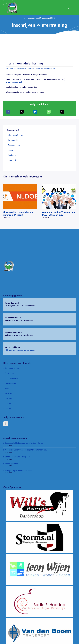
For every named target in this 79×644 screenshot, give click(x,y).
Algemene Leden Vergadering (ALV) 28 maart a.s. (59, 213)
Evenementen (14, 145)
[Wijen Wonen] (40, 555)
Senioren (12, 155)
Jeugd (11, 150)
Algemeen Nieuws (49, 68)
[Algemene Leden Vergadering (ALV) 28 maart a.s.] (59, 185)
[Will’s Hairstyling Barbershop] (40, 491)
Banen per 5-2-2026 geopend (17, 457)
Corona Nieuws (11, 378)
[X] (22, 112)
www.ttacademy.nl (14, 82)
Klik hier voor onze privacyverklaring (20, 350)
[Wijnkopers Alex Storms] (40, 523)
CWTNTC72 (13, 68)
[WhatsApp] (49, 112)
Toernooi (12, 160)
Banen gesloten (11, 464)
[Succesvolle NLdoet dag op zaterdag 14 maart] (20, 185)
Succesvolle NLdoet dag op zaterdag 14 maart (18, 213)
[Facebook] (8, 112)
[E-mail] (62, 112)
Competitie (13, 140)
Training (8, 403)
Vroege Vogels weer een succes (18, 471)
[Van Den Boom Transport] (40, 619)
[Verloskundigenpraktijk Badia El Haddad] (40, 587)
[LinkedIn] (35, 112)
